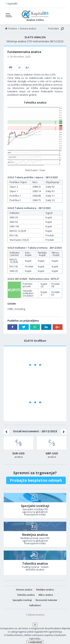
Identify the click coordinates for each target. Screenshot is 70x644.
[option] (18, 448)
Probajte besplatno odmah (36, 480)
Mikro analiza (46, 595)
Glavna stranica (36, 615)
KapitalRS (13, 4)
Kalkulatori (35, 605)
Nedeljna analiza (45, 590)
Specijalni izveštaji (22, 600)
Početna (13, 29)
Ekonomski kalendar (46, 600)
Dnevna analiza (24, 590)
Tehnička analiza (26, 595)
